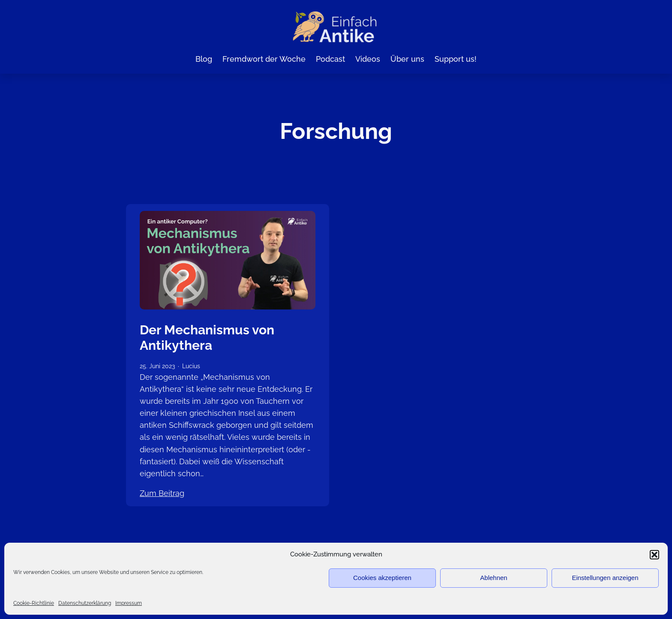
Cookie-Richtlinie (34, 603)
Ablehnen (493, 578)
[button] (654, 555)
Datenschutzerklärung (85, 603)
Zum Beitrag (162, 493)
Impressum (129, 603)
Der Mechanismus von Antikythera (207, 338)
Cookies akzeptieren (382, 578)
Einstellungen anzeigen (605, 578)
